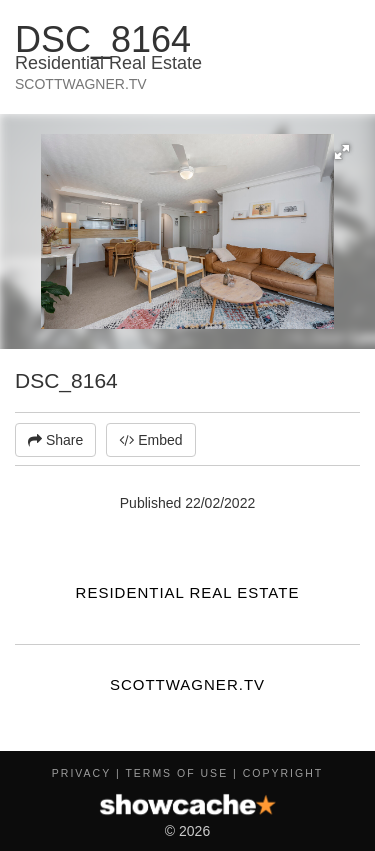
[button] (342, 152)
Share (55, 440)
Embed (150, 440)
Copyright (283, 773)
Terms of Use (176, 773)
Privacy (81, 773)
